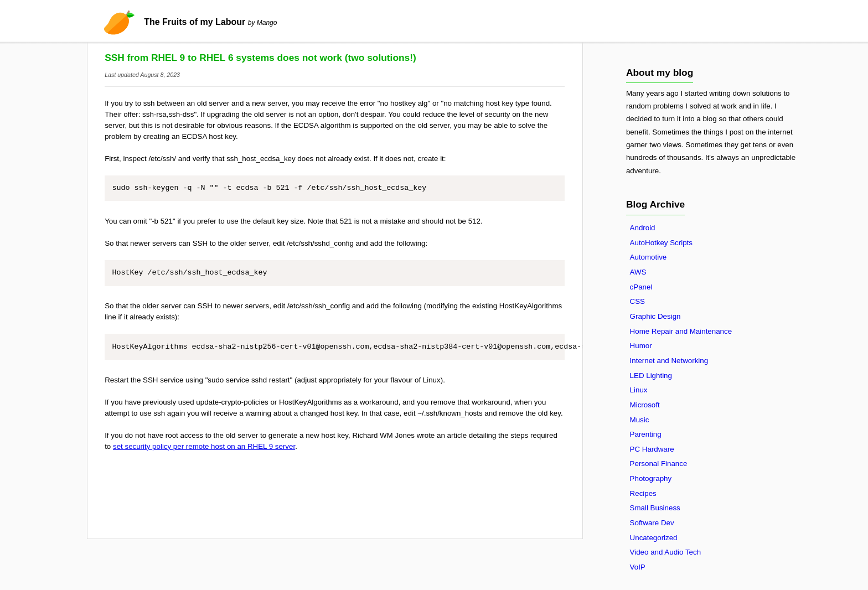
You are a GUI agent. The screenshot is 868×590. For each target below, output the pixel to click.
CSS (637, 301)
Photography (651, 478)
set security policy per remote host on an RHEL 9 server (204, 446)
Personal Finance (659, 464)
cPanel (641, 287)
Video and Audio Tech (665, 552)
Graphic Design (655, 316)
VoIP (638, 567)
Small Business (655, 508)
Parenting (646, 434)
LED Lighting (651, 376)
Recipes (643, 493)
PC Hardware (652, 449)
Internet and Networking (669, 361)
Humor (641, 346)
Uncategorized (654, 538)
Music (640, 420)
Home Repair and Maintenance (681, 331)
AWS (638, 272)
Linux (639, 390)
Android (643, 228)
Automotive (649, 257)
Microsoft (645, 405)
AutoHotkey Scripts (661, 243)
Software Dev (652, 523)
